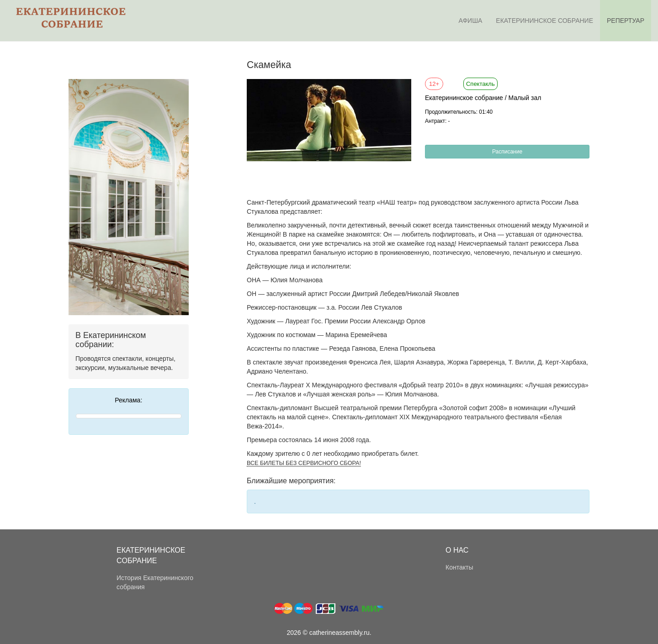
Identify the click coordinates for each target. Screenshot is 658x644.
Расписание (507, 152)
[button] (403, 87)
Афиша (471, 21)
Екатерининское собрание (544, 21)
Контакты (459, 567)
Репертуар (626, 21)
